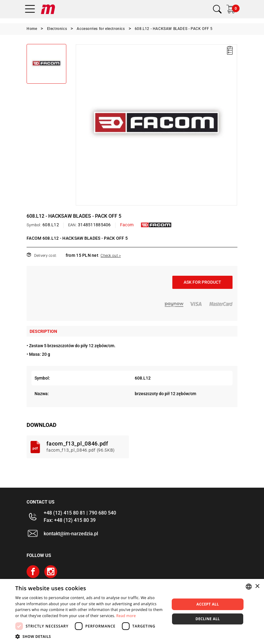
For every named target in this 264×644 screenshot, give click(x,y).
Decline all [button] (208, 619)
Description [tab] (43, 331)
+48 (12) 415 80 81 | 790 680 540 (80, 513)
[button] (90, 636)
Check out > (111, 256)
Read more (126, 616)
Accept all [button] (208, 604)
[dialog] (132, 611)
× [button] (257, 586)
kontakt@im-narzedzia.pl (71, 534)
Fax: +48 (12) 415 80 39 (70, 520)
